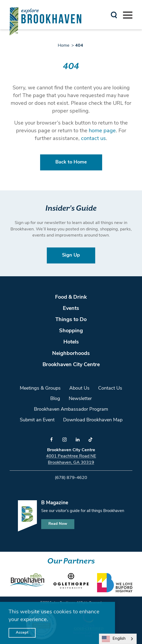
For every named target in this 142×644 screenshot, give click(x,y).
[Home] (45, 21)
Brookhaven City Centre (71, 365)
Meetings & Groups (40, 388)
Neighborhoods (71, 354)
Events (71, 309)
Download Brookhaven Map (93, 420)
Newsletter (80, 399)
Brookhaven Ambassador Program (71, 409)
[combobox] (118, 639)
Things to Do (71, 320)
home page (102, 131)
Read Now (58, 524)
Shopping (71, 331)
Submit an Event (37, 420)
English (114, 639)
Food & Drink (71, 297)
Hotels (71, 342)
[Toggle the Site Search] (114, 15)
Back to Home (71, 162)
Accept (22, 633)
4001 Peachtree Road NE (71, 456)
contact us (93, 139)
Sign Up (71, 255)
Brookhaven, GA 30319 (71, 463)
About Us (79, 388)
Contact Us (110, 388)
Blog (55, 399)
